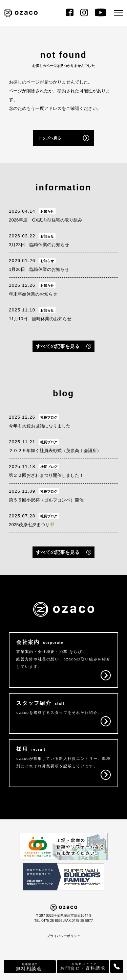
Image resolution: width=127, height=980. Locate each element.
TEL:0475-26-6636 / (49, 921)
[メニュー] (119, 13)
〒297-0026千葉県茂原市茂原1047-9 (63, 916)
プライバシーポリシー (64, 936)
